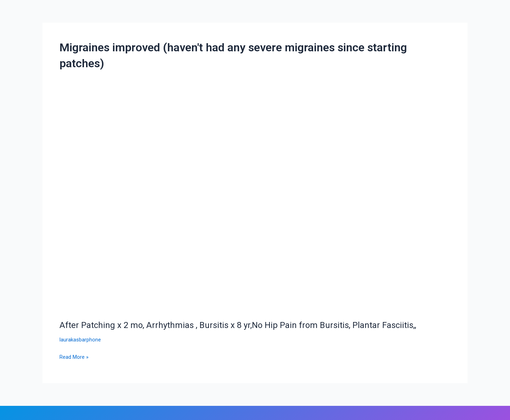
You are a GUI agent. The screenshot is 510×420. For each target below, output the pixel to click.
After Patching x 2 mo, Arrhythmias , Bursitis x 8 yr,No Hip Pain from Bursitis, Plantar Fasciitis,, (250, 325)
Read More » (75, 356)
